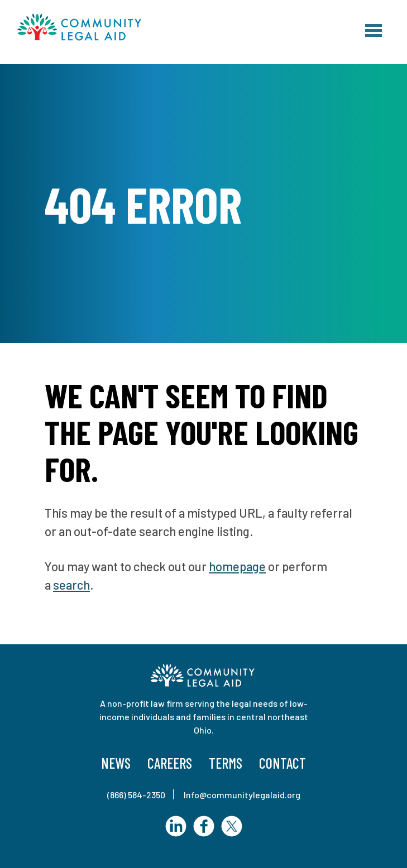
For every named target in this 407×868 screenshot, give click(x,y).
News (116, 763)
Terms (226, 763)
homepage (237, 566)
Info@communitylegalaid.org (242, 795)
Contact (282, 763)
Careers (170, 763)
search (71, 585)
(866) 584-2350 (136, 795)
